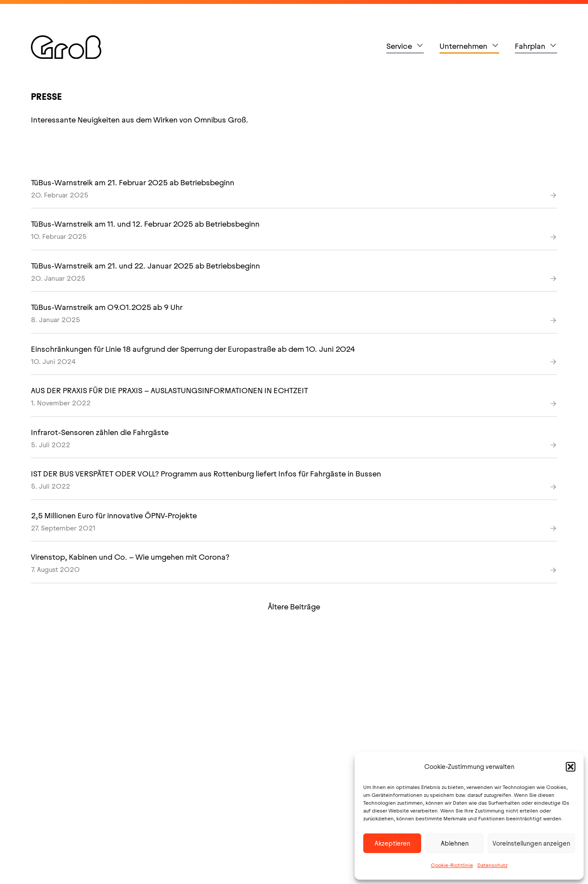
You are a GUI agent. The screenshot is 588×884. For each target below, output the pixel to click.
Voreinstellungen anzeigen (531, 843)
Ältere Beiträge (294, 607)
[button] (571, 767)
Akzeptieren (392, 843)
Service (399, 46)
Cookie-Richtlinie (452, 865)
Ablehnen (455, 843)
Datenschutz (492, 865)
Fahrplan (530, 46)
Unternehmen (463, 46)
